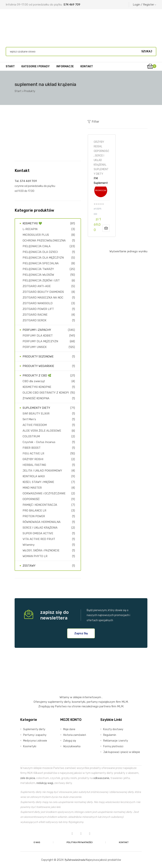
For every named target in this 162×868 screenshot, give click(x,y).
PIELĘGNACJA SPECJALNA (41, 263)
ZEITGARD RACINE (35, 315)
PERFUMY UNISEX (35, 347)
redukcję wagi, (45, 783)
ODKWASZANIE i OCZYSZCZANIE (44, 493)
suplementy (55, 702)
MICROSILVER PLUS (36, 235)
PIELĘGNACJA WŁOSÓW (38, 275)
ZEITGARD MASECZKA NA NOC (43, 298)
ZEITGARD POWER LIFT (38, 309)
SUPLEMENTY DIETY (36, 408)
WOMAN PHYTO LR (35, 556)
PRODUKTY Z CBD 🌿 (37, 376)
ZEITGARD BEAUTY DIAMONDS (43, 292)
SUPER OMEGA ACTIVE (38, 533)
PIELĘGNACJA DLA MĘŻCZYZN (43, 258)
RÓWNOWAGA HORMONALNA (42, 522)
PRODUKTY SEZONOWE (38, 357)
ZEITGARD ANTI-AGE (37, 286)
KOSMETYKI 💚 (32, 223)
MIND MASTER (32, 488)
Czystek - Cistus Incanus (39, 442)
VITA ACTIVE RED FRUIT (39, 539)
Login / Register (145, 5)
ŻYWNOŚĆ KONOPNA (36, 398)
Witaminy (29, 545)
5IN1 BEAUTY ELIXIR (36, 414)
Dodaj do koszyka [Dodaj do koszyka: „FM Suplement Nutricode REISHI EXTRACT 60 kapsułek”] (106, 228)
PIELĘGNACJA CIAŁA (37, 246)
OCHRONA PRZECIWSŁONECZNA (44, 241)
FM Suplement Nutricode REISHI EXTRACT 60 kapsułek (101, 181)
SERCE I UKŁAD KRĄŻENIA (100, 160)
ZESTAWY (29, 566)
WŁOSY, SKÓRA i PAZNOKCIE (41, 550)
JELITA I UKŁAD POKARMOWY (42, 471)
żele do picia (28, 778)
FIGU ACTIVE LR (33, 453)
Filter (93, 122)
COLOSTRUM (31, 436)
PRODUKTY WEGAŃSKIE (38, 366)
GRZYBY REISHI (33, 459)
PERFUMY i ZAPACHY (37, 330)
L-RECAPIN (30, 229)
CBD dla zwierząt (34, 381)
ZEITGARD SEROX (35, 320)
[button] (81, 633)
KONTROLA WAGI (34, 476)
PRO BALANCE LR (34, 511)
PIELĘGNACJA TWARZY (38, 269)
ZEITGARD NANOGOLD (38, 303)
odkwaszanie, (102, 778)
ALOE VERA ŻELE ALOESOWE (42, 431)
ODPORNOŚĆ (101, 151)
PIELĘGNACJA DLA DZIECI (40, 252)
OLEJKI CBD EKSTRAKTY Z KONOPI (46, 393)
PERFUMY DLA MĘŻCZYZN (40, 341)
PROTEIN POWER (34, 516)
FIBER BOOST (32, 448)
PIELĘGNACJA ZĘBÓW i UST (41, 280)
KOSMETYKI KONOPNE (37, 387)
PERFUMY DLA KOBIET (38, 336)
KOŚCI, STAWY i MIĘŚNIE (38, 482)
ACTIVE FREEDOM (35, 425)
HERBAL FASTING (34, 465)
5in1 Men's (29, 419)
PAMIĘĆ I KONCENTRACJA (40, 505)
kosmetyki (79, 702)
